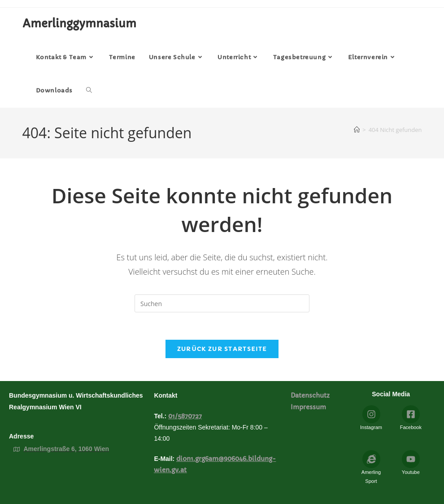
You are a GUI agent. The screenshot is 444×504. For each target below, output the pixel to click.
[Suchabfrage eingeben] (222, 303)
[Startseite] (357, 130)
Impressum (309, 407)
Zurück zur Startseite (222, 349)
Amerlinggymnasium (79, 24)
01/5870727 (185, 416)
